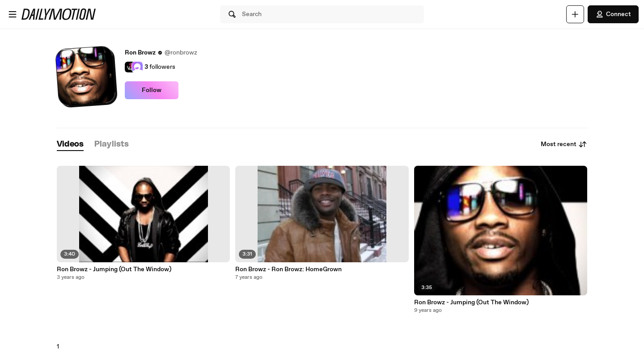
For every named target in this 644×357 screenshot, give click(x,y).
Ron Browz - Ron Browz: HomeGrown (288, 269)
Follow (152, 90)
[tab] (70, 145)
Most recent (564, 144)
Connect (613, 14)
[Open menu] (13, 14)
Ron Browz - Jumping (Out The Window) (114, 269)
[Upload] (575, 14)
